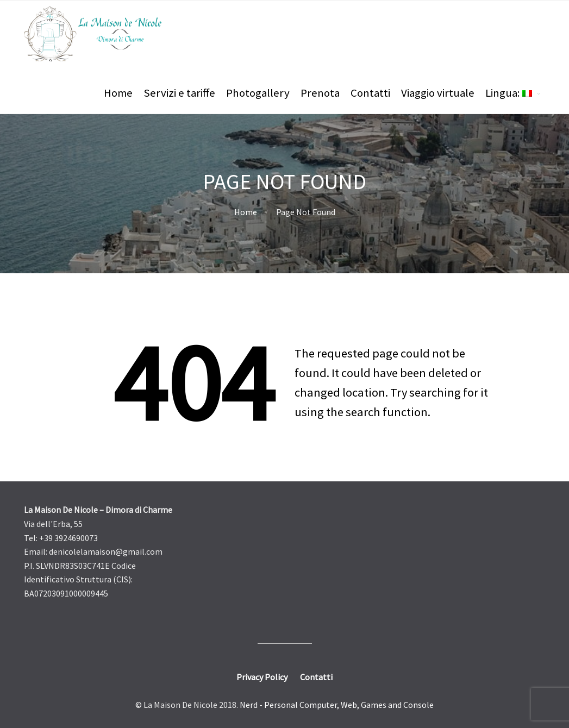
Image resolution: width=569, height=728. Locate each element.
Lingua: (509, 93)
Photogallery (258, 93)
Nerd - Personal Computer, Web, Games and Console (337, 705)
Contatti (370, 93)
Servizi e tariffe (179, 93)
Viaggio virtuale (438, 93)
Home (118, 93)
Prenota (320, 93)
